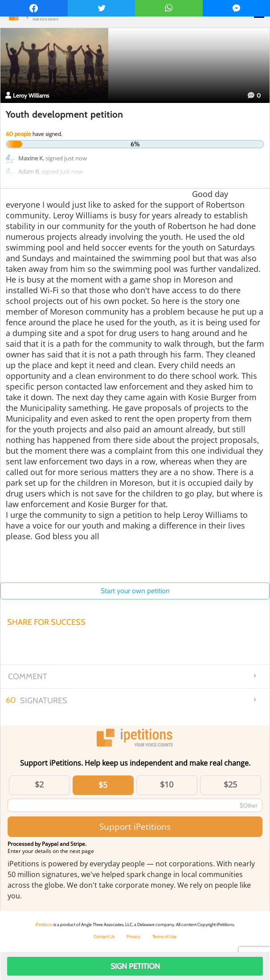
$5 (103, 785)
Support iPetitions (135, 826)
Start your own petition (135, 591)
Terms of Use (164, 937)
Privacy (133, 937)
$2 (39, 784)
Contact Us (104, 937)
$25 (230, 784)
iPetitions (44, 925)
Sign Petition (135, 966)
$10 (167, 784)
